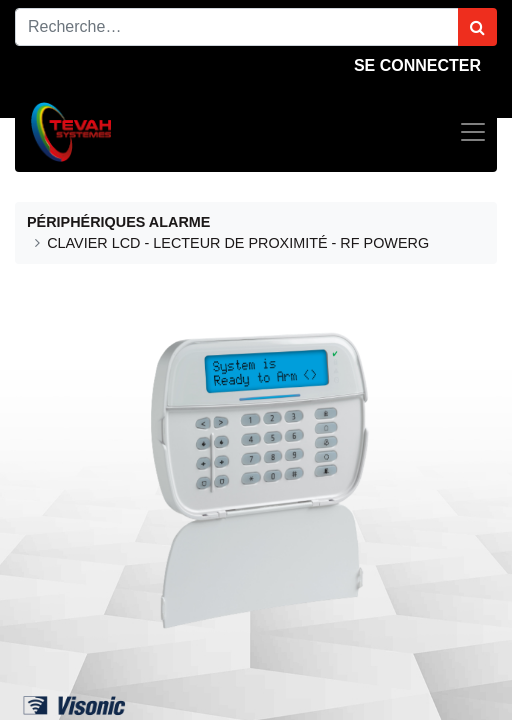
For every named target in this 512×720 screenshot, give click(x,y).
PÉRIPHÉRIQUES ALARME (118, 222)
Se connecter (417, 65)
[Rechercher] (477, 27)
